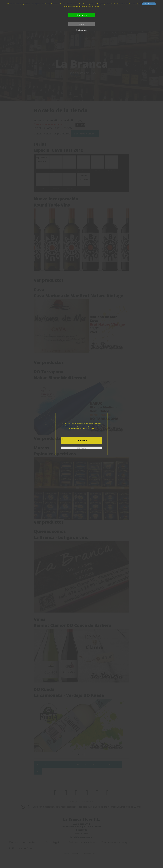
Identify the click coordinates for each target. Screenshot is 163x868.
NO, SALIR (82, 448)
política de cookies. (149, 4)
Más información (81, 30)
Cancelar (82, 24)
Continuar (81, 15)
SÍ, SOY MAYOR (81, 440)
